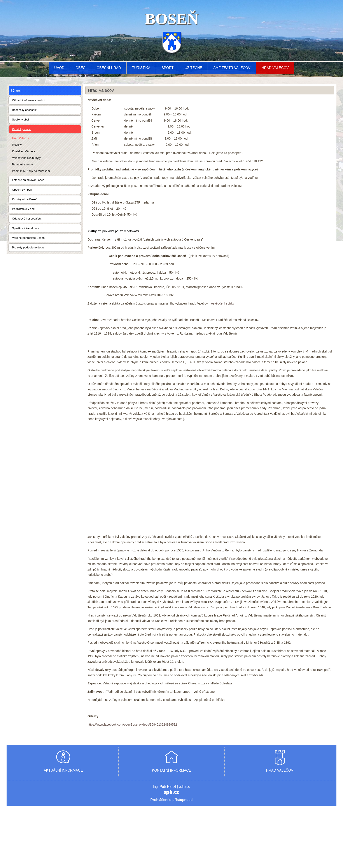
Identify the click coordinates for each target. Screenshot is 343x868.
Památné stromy (22, 164)
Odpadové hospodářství (27, 219)
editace (185, 849)
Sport (167, 68)
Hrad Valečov (275, 68)
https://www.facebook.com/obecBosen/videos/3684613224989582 (132, 787)
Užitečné (193, 68)
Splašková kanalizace (26, 228)
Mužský (17, 145)
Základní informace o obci (28, 100)
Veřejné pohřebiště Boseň (28, 238)
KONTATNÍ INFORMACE (172, 833)
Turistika (141, 68)
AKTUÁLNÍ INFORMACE (63, 833)
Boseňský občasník (24, 110)
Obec (80, 68)
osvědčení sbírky (223, 303)
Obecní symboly (22, 190)
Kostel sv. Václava (24, 151)
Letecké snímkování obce (28, 180)
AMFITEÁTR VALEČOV (232, 68)
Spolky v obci (20, 120)
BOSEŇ (171, 19)
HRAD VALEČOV (280, 833)
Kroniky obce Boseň (25, 199)
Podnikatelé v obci (24, 209)
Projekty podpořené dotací (29, 247)
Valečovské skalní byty (26, 158)
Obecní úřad (109, 68)
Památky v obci (22, 129)
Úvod (59, 68)
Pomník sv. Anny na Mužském (31, 171)
